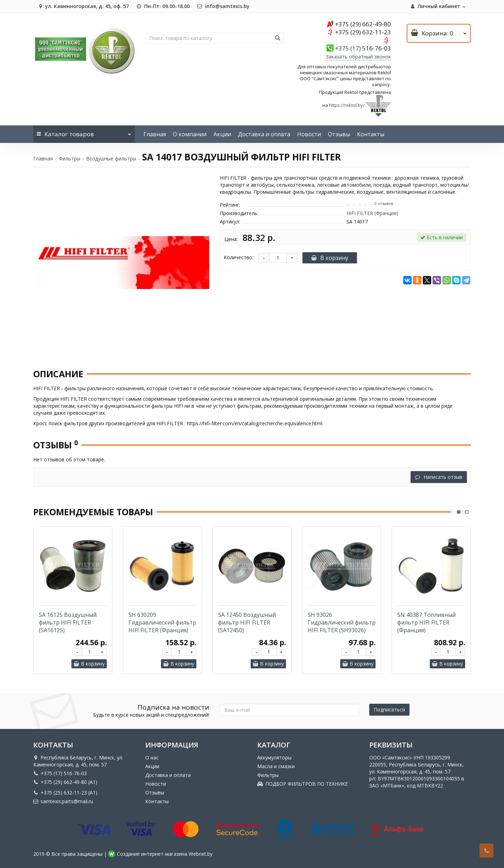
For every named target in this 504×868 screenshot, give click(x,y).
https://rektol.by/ (347, 105)
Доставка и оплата (264, 134)
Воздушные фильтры (111, 159)
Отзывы (339, 134)
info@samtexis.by (223, 6)
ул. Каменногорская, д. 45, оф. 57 (83, 6)
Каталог (84, 132)
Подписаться (389, 709)
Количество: (239, 257)
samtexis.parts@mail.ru (63, 801)
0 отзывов (384, 204)
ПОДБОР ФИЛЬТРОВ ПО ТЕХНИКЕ (303, 784)
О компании (190, 134)
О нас (152, 757)
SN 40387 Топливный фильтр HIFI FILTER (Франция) (426, 622)
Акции (222, 134)
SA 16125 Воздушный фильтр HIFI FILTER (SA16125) (68, 622)
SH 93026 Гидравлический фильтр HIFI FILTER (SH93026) (342, 622)
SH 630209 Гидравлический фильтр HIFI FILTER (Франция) (162, 622)
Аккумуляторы (274, 757)
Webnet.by (201, 854)
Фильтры (69, 159)
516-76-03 (363, 48)
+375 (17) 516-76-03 (60, 773)
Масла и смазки (276, 766)
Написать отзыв (439, 477)
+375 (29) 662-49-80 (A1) (65, 782)
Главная (155, 134)
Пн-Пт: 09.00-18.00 (163, 6)
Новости (309, 134)
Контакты (371, 134)
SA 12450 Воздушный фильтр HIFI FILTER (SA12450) (247, 622)
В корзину (330, 258)
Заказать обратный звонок (358, 57)
